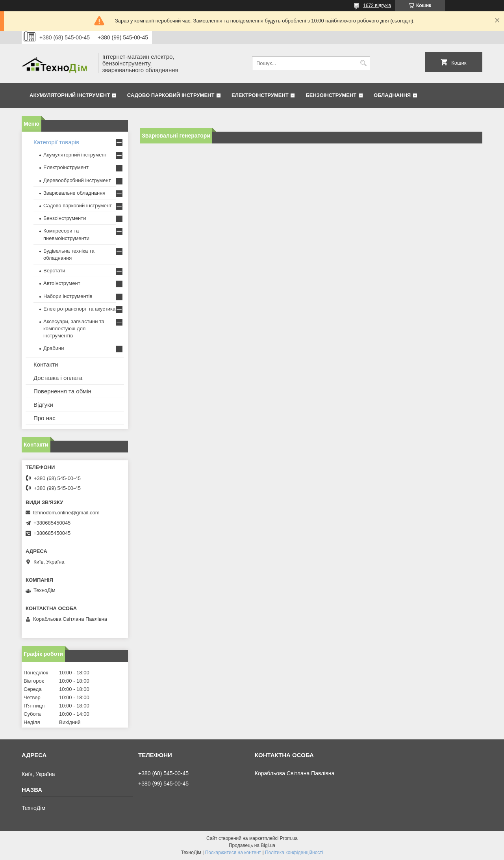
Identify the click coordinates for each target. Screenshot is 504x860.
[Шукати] (363, 63)
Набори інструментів (68, 296)
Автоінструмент (62, 283)
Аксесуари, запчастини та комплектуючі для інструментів (74, 329)
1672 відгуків (377, 6)
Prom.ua (289, 838)
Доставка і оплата (58, 378)
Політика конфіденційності (294, 853)
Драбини (54, 348)
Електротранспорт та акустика (79, 309)
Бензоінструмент (331, 95)
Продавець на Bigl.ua (252, 845)
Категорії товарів (56, 142)
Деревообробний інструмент (77, 180)
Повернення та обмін (62, 391)
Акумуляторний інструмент (70, 95)
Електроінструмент (260, 95)
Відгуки (43, 405)
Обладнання (392, 95)
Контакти (46, 364)
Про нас (44, 418)
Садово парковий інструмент (171, 95)
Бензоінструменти (65, 218)
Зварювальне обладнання (74, 193)
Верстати (54, 271)
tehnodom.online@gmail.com (66, 513)
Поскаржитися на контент (233, 853)
